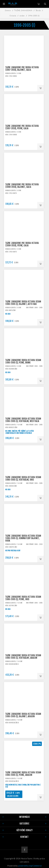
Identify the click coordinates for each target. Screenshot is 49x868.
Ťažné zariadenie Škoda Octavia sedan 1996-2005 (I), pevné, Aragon (23, 774)
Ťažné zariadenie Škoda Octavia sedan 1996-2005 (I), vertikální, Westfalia (23, 420)
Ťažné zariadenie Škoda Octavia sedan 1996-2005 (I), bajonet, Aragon (23, 715)
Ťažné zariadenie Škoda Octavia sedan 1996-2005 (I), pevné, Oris (23, 598)
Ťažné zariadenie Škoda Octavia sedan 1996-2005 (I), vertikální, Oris (23, 478)
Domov (8, 10)
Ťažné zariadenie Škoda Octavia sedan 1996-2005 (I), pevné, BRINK (23, 361)
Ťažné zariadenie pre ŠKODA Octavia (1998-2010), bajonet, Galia (22, 186)
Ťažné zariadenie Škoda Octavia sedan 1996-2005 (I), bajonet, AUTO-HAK (23, 303)
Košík (39, 4)
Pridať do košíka (41, 88)
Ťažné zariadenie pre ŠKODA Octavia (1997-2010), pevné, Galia (22, 127)
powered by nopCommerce (30, 866)
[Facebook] (24, 850)
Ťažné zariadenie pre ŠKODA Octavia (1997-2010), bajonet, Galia (22, 69)
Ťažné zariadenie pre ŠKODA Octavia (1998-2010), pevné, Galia (22, 244)
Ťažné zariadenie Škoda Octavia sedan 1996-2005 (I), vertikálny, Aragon (23, 657)
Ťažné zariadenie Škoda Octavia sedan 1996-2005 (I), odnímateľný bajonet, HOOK (23, 538)
